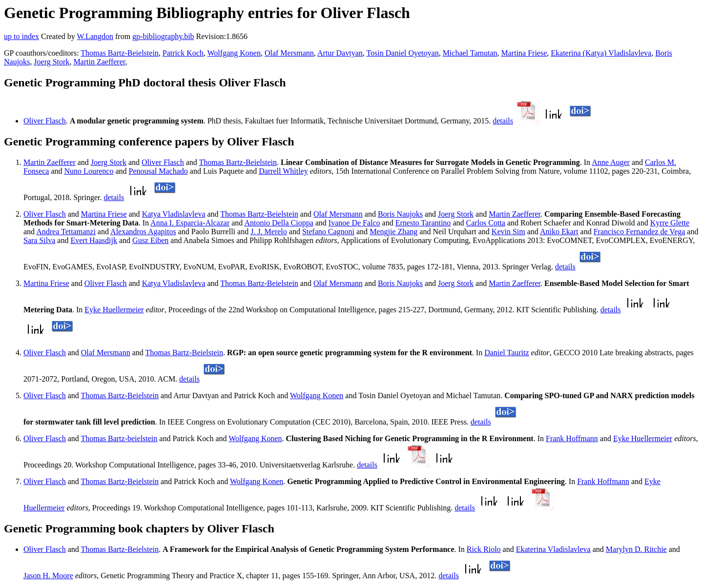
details (503, 121)
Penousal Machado (158, 171)
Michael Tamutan (470, 53)
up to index (21, 36)
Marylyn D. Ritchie (636, 549)
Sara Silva (39, 240)
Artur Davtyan (340, 53)
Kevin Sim (508, 232)
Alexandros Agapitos (143, 232)
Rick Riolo (484, 549)
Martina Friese (524, 53)
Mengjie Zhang (393, 232)
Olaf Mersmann (289, 53)
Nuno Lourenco (89, 171)
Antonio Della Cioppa (279, 223)
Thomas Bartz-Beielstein (120, 53)
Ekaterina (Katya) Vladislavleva (601, 53)
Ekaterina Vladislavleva (553, 549)
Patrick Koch (183, 53)
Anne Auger (611, 162)
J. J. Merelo (269, 232)
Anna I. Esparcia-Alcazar (190, 223)
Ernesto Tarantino (423, 223)
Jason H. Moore (48, 576)
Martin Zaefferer (99, 62)
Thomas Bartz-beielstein (119, 438)
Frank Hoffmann (572, 438)
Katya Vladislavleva (174, 214)
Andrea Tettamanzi (66, 232)
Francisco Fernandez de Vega (640, 232)
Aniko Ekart (559, 232)
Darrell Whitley (283, 171)
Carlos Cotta (485, 223)
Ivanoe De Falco (354, 223)
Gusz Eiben (150, 240)
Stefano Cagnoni (328, 232)
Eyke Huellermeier (114, 310)
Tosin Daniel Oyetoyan (402, 53)
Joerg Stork (52, 62)
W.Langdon (95, 36)
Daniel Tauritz (507, 353)
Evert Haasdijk (94, 240)
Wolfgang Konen (234, 53)
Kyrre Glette (670, 223)
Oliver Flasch (45, 121)
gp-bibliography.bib (163, 36)
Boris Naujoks (400, 214)
